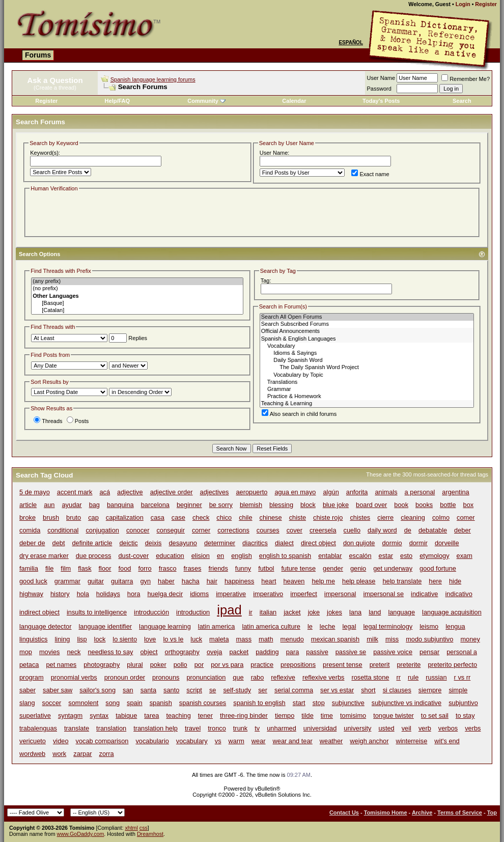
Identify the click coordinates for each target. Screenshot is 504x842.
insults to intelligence (97, 612)
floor (105, 568)
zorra (107, 754)
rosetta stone (370, 677)
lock (100, 639)
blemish (251, 505)
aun (49, 505)
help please (359, 581)
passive (317, 652)
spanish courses (203, 703)
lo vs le (174, 639)
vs (218, 741)
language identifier (105, 626)
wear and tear (293, 741)
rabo (258, 677)
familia (29, 568)
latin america (217, 626)
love (150, 639)
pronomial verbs (74, 677)
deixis (153, 543)
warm (236, 741)
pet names (61, 665)
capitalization (125, 517)
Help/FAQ (118, 101)
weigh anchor (369, 741)
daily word (382, 530)
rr (398, 677)
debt (59, 543)
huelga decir (165, 594)
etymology (434, 556)
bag (94, 505)
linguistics (33, 639)
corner (201, 530)
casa (158, 517)
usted (386, 728)
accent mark (75, 492)
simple (458, 690)
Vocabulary (367, 346)
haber (166, 581)
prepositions (298, 665)
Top (492, 812)
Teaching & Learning (367, 404)
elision (201, 556)
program (32, 677)
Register (486, 4)
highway (31, 594)
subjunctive (348, 703)
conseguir (171, 530)
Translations (367, 382)
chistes (360, 517)
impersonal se (383, 594)
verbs (473, 728)
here (435, 581)
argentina (455, 492)
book (401, 505)
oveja (215, 652)
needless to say (110, 652)
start (299, 703)
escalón (360, 556)
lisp (82, 639)
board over (371, 505)
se (213, 690)
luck (196, 639)
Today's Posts (381, 101)
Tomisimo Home (386, 812)
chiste (298, 517)
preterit (380, 665)
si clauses (397, 690)
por (199, 665)
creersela (323, 530)
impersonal (340, 594)
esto (406, 556)
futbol (266, 568)
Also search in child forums (299, 414)
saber (27, 690)
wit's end (447, 741)
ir (251, 612)
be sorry (221, 505)
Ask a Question (55, 80)
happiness (239, 581)
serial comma (294, 690)
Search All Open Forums (367, 317)
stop (319, 703)
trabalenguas (38, 728)
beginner (189, 505)
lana (355, 612)
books (424, 505)
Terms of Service (460, 812)
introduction (193, 612)
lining (62, 639)
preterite (409, 665)
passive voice (393, 652)
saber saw (58, 690)
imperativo (268, 594)
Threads (48, 421)
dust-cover (133, 556)
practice (262, 665)
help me (323, 581)
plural (135, 665)
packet (239, 652)
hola (83, 594)
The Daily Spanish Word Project (367, 368)
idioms (199, 594)
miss (392, 639)
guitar (96, 581)
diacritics (255, 543)
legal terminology (388, 626)
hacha (191, 581)
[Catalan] (137, 311)
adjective (130, 492)
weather (331, 741)
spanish (161, 703)
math (266, 639)
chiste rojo (328, 517)
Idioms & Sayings (367, 353)
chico (224, 517)
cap (93, 517)
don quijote (359, 543)
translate (77, 728)
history (60, 594)
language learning (165, 626)
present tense (343, 665)
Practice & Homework (367, 397)
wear (259, 741)
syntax (99, 715)
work (59, 754)
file (49, 568)
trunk (240, 728)
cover (295, 530)
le (310, 626)
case (178, 517)
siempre (430, 690)
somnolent (83, 703)
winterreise (411, 741)
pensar (429, 652)
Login (463, 4)
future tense (298, 568)
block (308, 505)
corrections (233, 530)
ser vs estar (337, 690)
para (293, 652)
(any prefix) (137, 282)
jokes (334, 612)
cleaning (413, 517)
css (144, 828)
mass (244, 639)
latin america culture (271, 626)
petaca (29, 665)
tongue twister (394, 715)
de (408, 530)
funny (243, 568)
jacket (292, 612)
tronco (217, 728)
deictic (128, 543)
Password (379, 89)
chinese (271, 517)
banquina (120, 505)
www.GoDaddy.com (81, 834)
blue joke (336, 505)
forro (145, 568)
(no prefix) (137, 289)
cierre (385, 517)
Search (462, 101)
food (124, 568)
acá (105, 492)
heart (269, 581)
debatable (433, 530)
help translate (402, 581)
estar (386, 556)
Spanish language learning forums (153, 79)
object (149, 652)
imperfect (304, 594)
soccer (52, 703)
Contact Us (344, 812)
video (61, 741)
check (201, 517)
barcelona (155, 505)
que (238, 677)
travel (193, 728)
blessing (281, 505)
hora (134, 594)
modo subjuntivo (429, 639)
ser (263, 690)
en (220, 556)
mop (26, 652)
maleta (219, 639)
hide (455, 581)
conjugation (102, 530)
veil (407, 728)
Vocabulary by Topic (367, 375)
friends (218, 568)
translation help (156, 728)
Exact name (370, 174)
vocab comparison (102, 741)
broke (27, 517)
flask (85, 568)
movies (50, 652)
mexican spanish (335, 639)
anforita (357, 492)
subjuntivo (463, 703)
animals (386, 492)
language (401, 612)
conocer (138, 530)
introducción (151, 612)
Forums (38, 55)
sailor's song (97, 690)
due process (94, 556)
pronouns (166, 677)
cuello (352, 530)
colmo (441, 517)
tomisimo (353, 715)
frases (193, 568)
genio (358, 568)
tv (257, 728)
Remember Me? (466, 79)
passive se (351, 652)
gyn (145, 581)
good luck (33, 581)
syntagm (70, 715)
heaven (294, 581)
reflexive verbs (324, 677)
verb (425, 728)
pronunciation (206, 677)
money (470, 639)
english (242, 556)
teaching (178, 715)
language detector (45, 626)
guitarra (122, 581)
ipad (229, 610)
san (128, 690)
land (375, 612)
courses (268, 530)
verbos (448, 728)
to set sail (435, 715)
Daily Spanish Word (367, 360)
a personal (420, 492)
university (357, 728)
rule (413, 677)
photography (102, 665)
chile (245, 517)
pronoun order (125, 677)
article (28, 505)
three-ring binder (244, 715)
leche (328, 626)
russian (436, 677)
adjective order (172, 492)
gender (333, 568)
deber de (32, 543)
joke (314, 612)
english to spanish (285, 556)
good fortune (438, 568)
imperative (231, 594)
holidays (108, 594)
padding (267, 652)
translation (111, 728)
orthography (182, 652)
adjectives (215, 492)
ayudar (72, 505)
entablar (330, 556)
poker (158, 665)
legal (349, 626)
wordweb (32, 754)
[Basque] (137, 303)
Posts (78, 421)
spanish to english (259, 703)
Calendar (294, 101)
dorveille (447, 543)
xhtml (131, 828)
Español (351, 43)
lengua (455, 626)
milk (372, 639)
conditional (63, 530)
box (469, 505)
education (170, 556)
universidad (320, 728)
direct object (318, 543)
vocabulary (192, 741)
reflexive (283, 677)
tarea (151, 715)
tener (205, 715)
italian (268, 612)
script (194, 690)
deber (463, 530)
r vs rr (463, 677)
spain (135, 703)
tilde (307, 715)
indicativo (458, 594)
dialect (284, 543)
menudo (292, 639)
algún (331, 492)
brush (51, 517)
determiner (220, 543)
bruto (74, 517)
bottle (448, 505)
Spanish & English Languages (367, 339)
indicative (424, 594)
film (66, 568)
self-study (237, 690)
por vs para (227, 665)
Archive (422, 812)
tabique (126, 715)
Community (206, 101)
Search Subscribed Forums (367, 324)
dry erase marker (44, 556)
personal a (462, 652)
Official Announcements (367, 331)
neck (74, 652)
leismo (429, 626)
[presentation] (107, 213)
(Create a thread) (55, 88)
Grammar (367, 389)
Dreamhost (150, 834)
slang (27, 703)
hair (212, 581)
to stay (465, 715)
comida (30, 530)
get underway (393, 568)
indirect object (39, 612)
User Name (381, 78)
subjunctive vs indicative (407, 703)
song (113, 703)
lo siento (125, 639)
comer (466, 517)
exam (465, 556)
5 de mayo (35, 492)
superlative (35, 715)
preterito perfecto (452, 665)
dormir (418, 543)
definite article (92, 543)
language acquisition (452, 612)
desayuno (183, 543)
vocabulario (152, 741)
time (327, 715)
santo (171, 690)
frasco (168, 568)
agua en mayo (295, 492)
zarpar (82, 754)
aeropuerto (251, 492)
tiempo (285, 715)
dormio (392, 543)
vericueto (33, 741)
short (368, 690)
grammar (67, 581)
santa (148, 690)
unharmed (282, 728)
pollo (180, 665)
